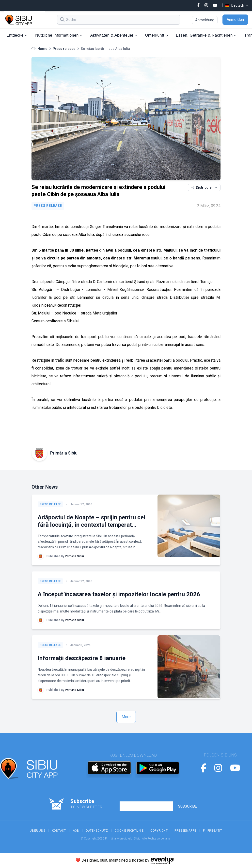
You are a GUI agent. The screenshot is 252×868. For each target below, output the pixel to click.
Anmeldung (205, 20)
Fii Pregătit (213, 831)
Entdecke (17, 35)
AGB (76, 831)
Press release (64, 49)
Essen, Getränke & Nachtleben (206, 35)
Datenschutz (97, 831)
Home (42, 49)
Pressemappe (185, 831)
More (126, 717)
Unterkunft (157, 35)
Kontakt (59, 831)
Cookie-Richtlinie (129, 831)
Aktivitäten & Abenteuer (114, 35)
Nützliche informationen (59, 35)
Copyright (159, 831)
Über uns (37, 831)
